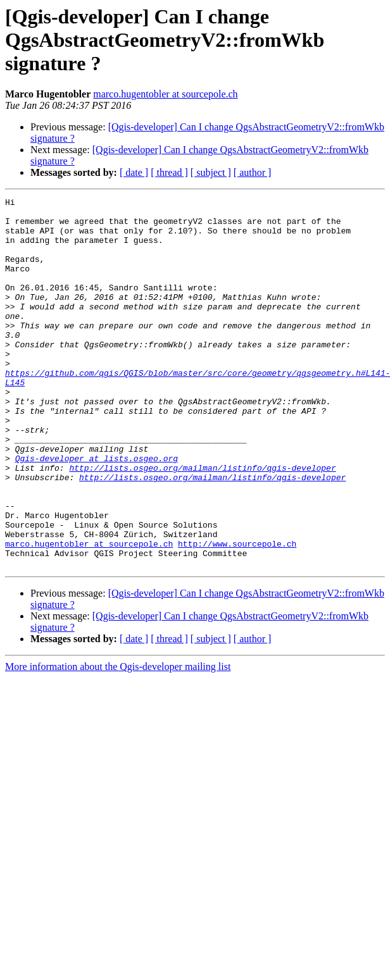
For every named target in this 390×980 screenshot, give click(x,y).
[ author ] (253, 172)
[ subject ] (211, 172)
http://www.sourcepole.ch (237, 614)
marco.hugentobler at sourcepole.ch (165, 94)
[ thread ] (169, 172)
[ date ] (134, 172)
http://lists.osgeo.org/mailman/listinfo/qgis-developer (202, 523)
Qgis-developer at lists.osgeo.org (97, 511)
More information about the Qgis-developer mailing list (118, 741)
